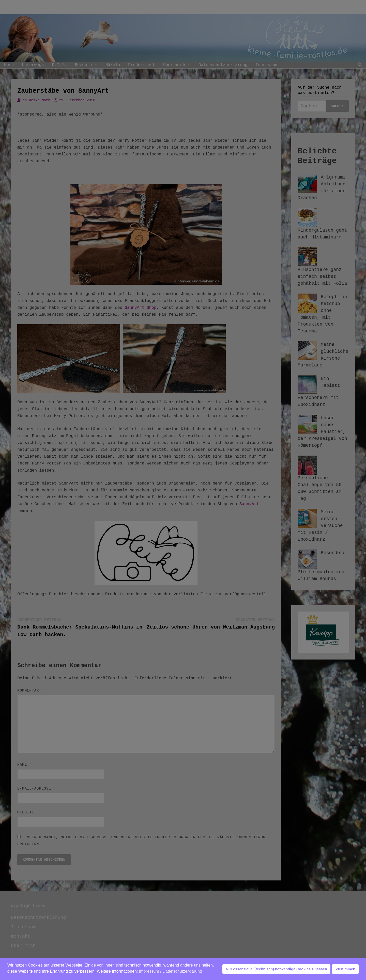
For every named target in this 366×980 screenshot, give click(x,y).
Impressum (149, 971)
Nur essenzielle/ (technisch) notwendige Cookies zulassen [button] (276, 969)
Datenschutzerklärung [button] (182, 971)
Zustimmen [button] (346, 969)
